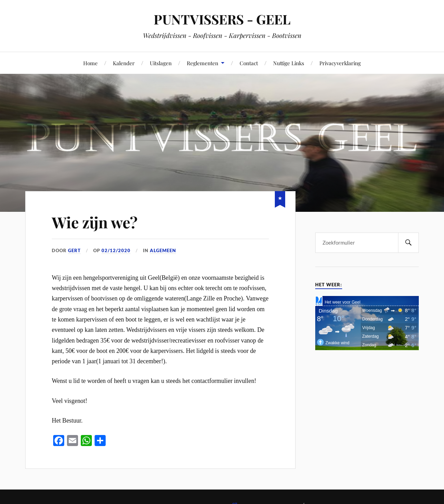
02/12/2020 (116, 250)
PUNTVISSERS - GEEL (222, 19)
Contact (249, 63)
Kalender (124, 63)
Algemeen (163, 250)
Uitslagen (161, 63)
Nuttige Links (289, 63)
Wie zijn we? (95, 222)
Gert (74, 250)
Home (90, 63)
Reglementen (202, 63)
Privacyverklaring (340, 63)
